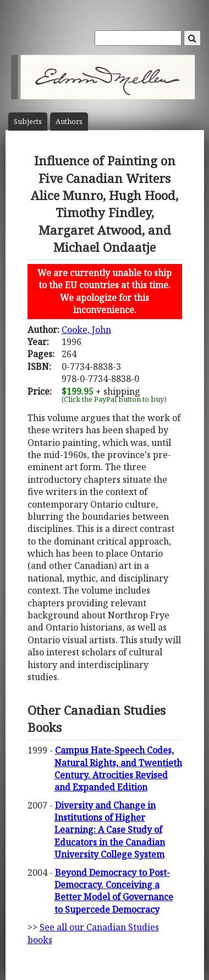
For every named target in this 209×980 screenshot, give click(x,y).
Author (69, 122)
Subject (28, 122)
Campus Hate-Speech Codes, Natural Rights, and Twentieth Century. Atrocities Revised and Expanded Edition (118, 769)
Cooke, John (86, 330)
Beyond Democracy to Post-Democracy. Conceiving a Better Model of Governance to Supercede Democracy (114, 891)
